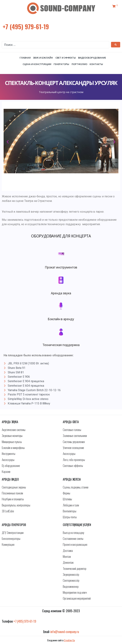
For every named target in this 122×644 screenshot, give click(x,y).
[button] (8, 142)
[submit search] (116, 45)
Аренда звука (61, 293)
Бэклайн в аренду (61, 319)
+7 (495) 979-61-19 (26, 26)
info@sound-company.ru (65, 632)
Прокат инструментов (61, 267)
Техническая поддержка (61, 345)
